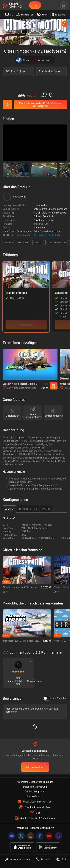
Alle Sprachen (55, 698)
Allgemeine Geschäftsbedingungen (35, 782)
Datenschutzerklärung (35, 787)
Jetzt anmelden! (35, 767)
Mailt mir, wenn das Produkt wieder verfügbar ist (41, 104)
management (24, 243)
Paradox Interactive (44, 220)
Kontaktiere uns (35, 796)
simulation (9, 243)
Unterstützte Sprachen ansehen (50, 209)
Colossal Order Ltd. (43, 216)
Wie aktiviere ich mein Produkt (50, 213)
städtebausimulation (57, 243)
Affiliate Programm (35, 791)
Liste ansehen (41, 205)
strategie (38, 243)
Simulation (39, 227)
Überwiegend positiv (44, 235)
